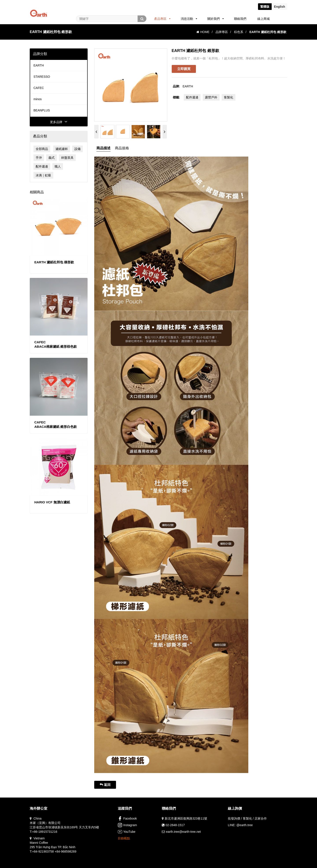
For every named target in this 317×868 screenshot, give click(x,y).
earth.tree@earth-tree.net (183, 832)
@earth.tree (245, 825)
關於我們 (216, 19)
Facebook (127, 818)
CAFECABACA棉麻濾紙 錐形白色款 (56, 424)
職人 (58, 166)
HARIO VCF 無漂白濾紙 (52, 502)
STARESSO (42, 77)
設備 (77, 149)
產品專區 (162, 19)
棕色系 (239, 32)
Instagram (127, 825)
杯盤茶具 (67, 158)
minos (38, 99)
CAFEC (39, 88)
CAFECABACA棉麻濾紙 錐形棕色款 (56, 344)
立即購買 (184, 69)
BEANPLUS (42, 110)
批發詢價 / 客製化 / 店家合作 (247, 818)
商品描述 (103, 148)
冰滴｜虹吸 (43, 175)
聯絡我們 (240, 19)
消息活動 (189, 19)
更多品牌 (59, 122)
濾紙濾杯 (62, 149)
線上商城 (264, 19)
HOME (203, 32)
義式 (52, 158)
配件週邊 (42, 166)
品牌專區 (222, 32)
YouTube (127, 832)
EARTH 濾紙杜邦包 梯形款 (54, 262)
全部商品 (42, 149)
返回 (105, 785)
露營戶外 (211, 97)
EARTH (39, 65)
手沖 (39, 158)
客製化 (229, 97)
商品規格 (122, 148)
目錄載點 (124, 838)
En (279, 7)
